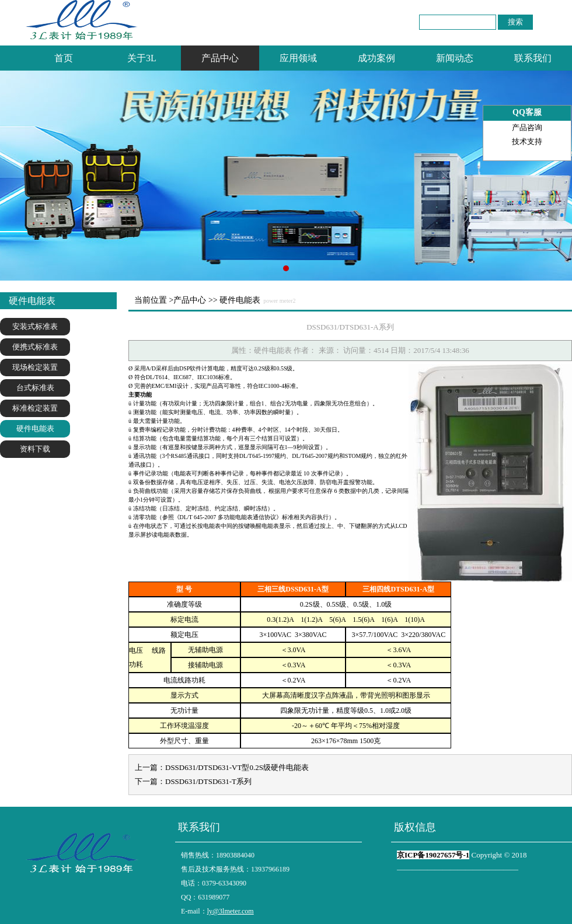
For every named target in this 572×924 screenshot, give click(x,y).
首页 (64, 58)
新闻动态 (455, 58)
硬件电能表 (35, 428)
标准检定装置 (35, 408)
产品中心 (220, 58)
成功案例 (376, 58)
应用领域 (298, 58)
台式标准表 (35, 388)
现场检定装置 (35, 367)
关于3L (142, 58)
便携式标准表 (35, 347)
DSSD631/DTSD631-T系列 (208, 781)
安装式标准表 (35, 326)
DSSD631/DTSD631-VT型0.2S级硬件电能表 (237, 767)
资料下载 (35, 449)
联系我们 (533, 58)
